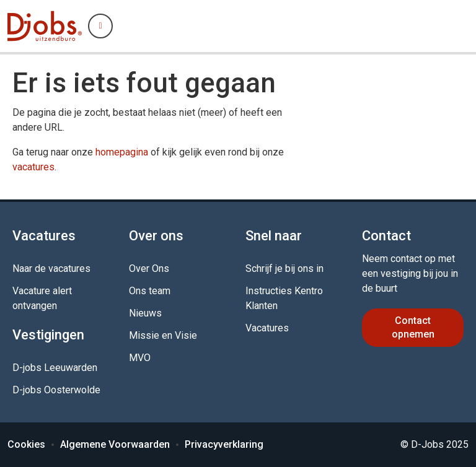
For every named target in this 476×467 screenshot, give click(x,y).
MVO (140, 358)
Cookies (26, 444)
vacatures (33, 167)
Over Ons (149, 268)
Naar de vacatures (51, 268)
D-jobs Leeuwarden (55, 368)
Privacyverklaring (224, 444)
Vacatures (267, 328)
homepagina (122, 152)
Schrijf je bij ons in (284, 268)
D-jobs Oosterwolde (56, 390)
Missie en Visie (163, 335)
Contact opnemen (413, 327)
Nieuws (145, 313)
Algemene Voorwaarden (115, 444)
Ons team (150, 291)
